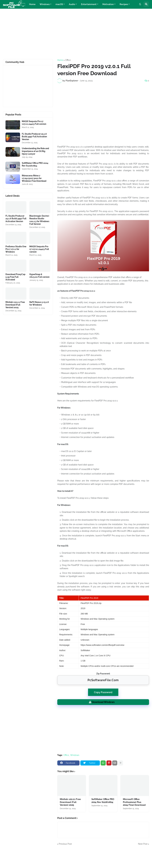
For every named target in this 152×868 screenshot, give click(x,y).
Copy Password (103, 691)
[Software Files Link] (13, 125)
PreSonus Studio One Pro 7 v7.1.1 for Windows (16, 249)
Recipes (124, 4)
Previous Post (65, 844)
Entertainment (89, 4)
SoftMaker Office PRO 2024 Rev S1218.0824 (103, 801)
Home (32, 4)
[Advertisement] (76, 34)
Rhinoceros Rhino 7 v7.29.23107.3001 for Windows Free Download (34, 178)
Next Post (143, 844)
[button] (140, 4)
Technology (35, 13)
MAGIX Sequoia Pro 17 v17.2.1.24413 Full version (34, 123)
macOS (59, 4)
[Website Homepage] (14, 4)
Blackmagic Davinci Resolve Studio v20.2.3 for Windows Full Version (39, 220)
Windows (45, 4)
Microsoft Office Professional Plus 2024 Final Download (134, 802)
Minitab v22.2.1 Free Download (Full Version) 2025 (70, 802)
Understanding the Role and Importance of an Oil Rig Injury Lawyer (35, 151)
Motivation (108, 4)
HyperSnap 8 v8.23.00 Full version (39, 276)
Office (68, 60)
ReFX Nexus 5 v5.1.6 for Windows (39, 303)
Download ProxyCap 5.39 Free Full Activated (15, 277)
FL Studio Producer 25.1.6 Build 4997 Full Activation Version (34, 137)
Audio (72, 4)
